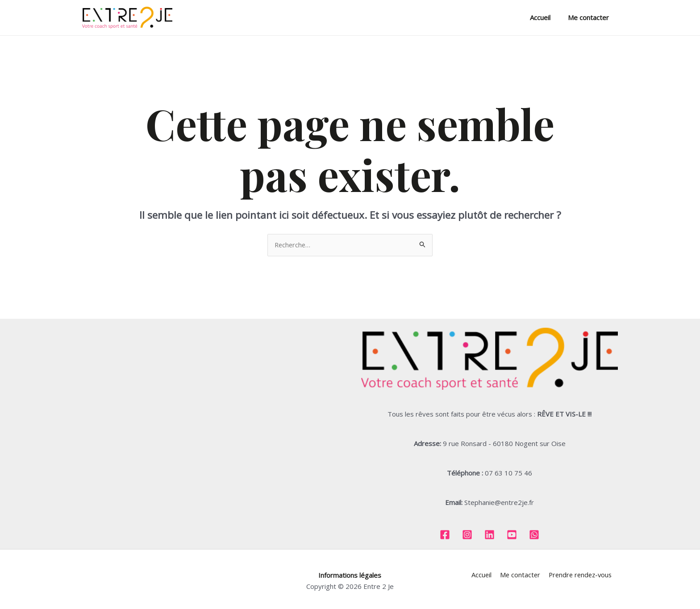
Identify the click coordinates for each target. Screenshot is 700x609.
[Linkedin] (490, 535)
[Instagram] (467, 535)
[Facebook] (445, 535)
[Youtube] (512, 535)
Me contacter (591, 17)
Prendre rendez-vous (579, 575)
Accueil (546, 17)
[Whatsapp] (534, 535)
